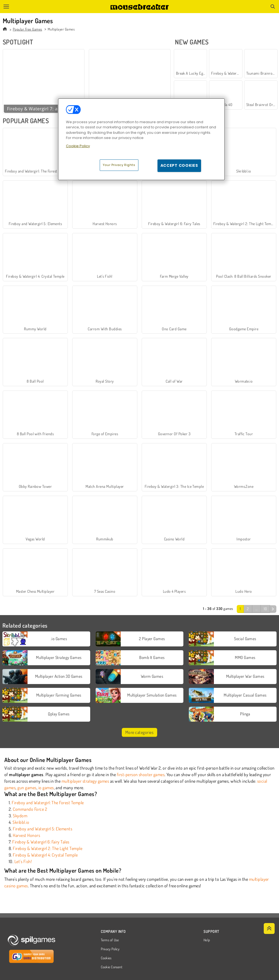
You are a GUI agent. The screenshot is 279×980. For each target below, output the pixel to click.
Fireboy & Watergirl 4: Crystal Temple (45, 855)
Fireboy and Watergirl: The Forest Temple (48, 803)
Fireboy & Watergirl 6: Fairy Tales (41, 842)
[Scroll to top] (269, 928)
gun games (27, 788)
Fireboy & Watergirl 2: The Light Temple (48, 848)
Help (207, 940)
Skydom (20, 816)
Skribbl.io (21, 822)
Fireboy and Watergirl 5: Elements (43, 829)
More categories (139, 732)
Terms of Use (110, 940)
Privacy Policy (110, 949)
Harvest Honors (26, 835)
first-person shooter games (141, 775)
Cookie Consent (112, 967)
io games (46, 788)
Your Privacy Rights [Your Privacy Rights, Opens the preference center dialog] (119, 165)
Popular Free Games (28, 29)
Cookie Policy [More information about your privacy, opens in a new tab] (78, 146)
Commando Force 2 (30, 809)
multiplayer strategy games (85, 781)
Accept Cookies (179, 165)
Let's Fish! (23, 861)
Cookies (106, 958)
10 (265, 609)
